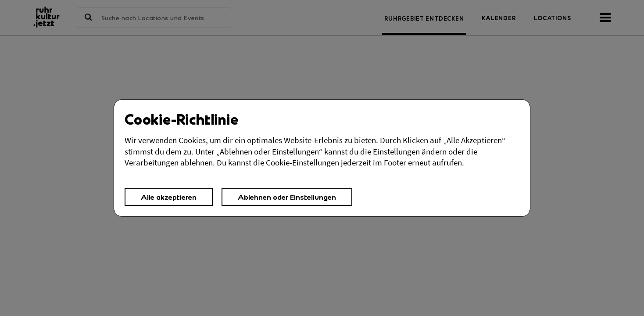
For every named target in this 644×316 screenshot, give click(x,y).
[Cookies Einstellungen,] (322, 158)
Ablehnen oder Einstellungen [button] (287, 197)
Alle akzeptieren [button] (169, 197)
